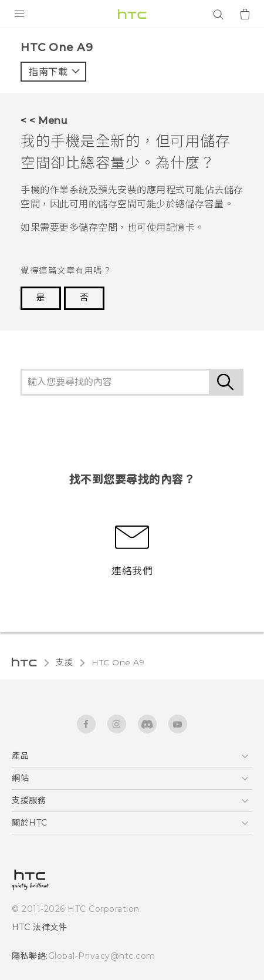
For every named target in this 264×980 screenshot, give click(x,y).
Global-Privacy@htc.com (102, 956)
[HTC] (132, 14)
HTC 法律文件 (39, 927)
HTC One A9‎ (118, 662)
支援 (64, 662)
